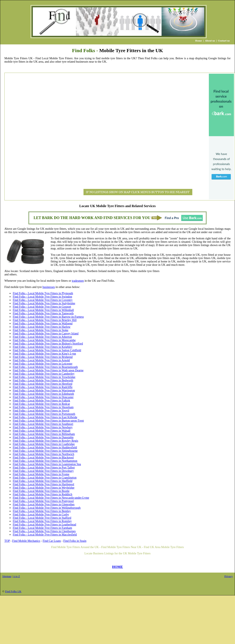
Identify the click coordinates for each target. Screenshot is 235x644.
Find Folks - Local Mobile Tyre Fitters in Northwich (44, 454)
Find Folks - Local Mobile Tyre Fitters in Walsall (42, 431)
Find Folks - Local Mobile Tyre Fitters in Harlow (42, 327)
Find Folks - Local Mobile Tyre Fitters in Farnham (42, 528)
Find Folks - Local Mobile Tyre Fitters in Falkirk (41, 401)
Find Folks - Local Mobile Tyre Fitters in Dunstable (43, 437)
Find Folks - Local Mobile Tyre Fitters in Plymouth (43, 293)
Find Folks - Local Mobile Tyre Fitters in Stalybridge (44, 303)
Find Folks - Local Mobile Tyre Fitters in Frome (41, 474)
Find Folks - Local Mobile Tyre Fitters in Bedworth (43, 380)
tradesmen (78, 281)
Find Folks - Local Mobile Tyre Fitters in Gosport (42, 307)
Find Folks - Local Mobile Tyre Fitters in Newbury (43, 427)
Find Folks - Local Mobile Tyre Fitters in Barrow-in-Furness (48, 317)
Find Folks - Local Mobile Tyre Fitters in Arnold (41, 360)
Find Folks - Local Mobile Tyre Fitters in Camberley (44, 374)
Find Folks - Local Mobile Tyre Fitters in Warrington (44, 390)
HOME (118, 567)
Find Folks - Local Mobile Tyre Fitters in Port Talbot (44, 468)
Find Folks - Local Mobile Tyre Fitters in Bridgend (43, 357)
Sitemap (7, 576)
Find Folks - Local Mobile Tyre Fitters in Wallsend (43, 323)
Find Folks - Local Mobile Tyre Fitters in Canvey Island (46, 334)
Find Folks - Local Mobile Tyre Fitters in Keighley (43, 347)
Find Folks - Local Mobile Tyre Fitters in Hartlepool (44, 484)
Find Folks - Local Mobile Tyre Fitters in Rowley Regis (46, 441)
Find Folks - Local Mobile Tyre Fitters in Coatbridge (44, 444)
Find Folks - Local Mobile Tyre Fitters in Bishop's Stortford (48, 344)
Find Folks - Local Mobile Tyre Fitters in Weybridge (44, 488)
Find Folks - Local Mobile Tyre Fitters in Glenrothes (44, 504)
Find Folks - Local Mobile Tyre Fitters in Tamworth (43, 313)
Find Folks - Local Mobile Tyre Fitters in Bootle (41, 491)
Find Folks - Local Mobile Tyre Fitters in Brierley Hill (45, 320)
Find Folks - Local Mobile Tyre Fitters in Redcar (41, 404)
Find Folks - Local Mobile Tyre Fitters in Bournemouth (45, 367)
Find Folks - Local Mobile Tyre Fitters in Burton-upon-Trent (48, 421)
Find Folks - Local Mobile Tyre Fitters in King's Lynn (44, 354)
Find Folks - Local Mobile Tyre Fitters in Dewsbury (43, 471)
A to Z (16, 576)
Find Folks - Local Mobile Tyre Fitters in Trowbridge (44, 377)
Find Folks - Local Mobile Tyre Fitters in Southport (43, 424)
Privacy (229, 576)
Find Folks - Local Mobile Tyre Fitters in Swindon (42, 297)
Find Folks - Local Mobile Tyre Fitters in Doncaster (43, 397)
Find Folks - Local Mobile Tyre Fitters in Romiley (42, 521)
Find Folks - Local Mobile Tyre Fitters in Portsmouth (44, 414)
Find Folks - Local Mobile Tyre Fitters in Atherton (42, 337)
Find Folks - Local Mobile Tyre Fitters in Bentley (42, 511)
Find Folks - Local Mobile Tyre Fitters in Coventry (43, 300)
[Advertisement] (22, 137)
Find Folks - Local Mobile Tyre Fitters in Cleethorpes (44, 531)
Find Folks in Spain (75, 541)
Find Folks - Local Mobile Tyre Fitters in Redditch (42, 494)
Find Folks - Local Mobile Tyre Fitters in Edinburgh (43, 394)
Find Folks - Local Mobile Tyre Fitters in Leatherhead (44, 525)
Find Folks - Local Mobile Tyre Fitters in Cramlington (45, 478)
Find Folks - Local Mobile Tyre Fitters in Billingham (44, 434)
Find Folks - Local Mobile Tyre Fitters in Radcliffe (43, 387)
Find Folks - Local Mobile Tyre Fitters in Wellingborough (47, 508)
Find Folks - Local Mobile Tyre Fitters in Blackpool (43, 458)
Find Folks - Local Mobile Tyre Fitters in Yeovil (41, 411)
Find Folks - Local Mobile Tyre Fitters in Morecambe (44, 340)
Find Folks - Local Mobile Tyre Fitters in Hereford (42, 384)
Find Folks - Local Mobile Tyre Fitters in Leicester (43, 364)
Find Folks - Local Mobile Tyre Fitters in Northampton (45, 461)
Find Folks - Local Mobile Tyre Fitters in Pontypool (43, 501)
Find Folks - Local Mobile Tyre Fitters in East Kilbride (45, 417)
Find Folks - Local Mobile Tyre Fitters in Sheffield (43, 481)
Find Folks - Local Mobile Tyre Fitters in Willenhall (43, 310)
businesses (49, 287)
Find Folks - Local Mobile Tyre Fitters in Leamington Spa (47, 464)
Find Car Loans (52, 541)
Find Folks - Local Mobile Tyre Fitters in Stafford (42, 518)
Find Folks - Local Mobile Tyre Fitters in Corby (41, 514)
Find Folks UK (13, 591)
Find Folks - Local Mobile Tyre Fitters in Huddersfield (45, 447)
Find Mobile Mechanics (26, 541)
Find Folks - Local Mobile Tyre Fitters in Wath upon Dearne (48, 370)
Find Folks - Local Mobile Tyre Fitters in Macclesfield (45, 535)
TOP (7, 541)
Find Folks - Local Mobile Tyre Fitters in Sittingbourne (45, 451)
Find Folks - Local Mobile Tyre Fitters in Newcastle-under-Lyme (51, 498)
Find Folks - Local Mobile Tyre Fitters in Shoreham (43, 407)
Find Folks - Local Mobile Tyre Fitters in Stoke (41, 330)
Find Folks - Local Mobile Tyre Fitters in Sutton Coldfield (47, 350)
